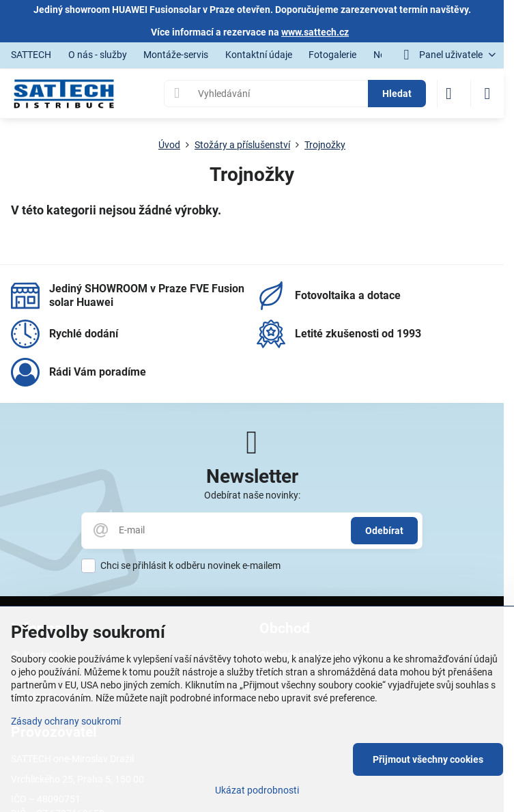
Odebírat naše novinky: (252, 495)
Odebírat (384, 531)
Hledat (397, 94)
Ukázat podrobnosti (257, 790)
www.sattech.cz (315, 32)
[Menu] (487, 94)
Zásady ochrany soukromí (66, 721)
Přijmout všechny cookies (428, 759)
